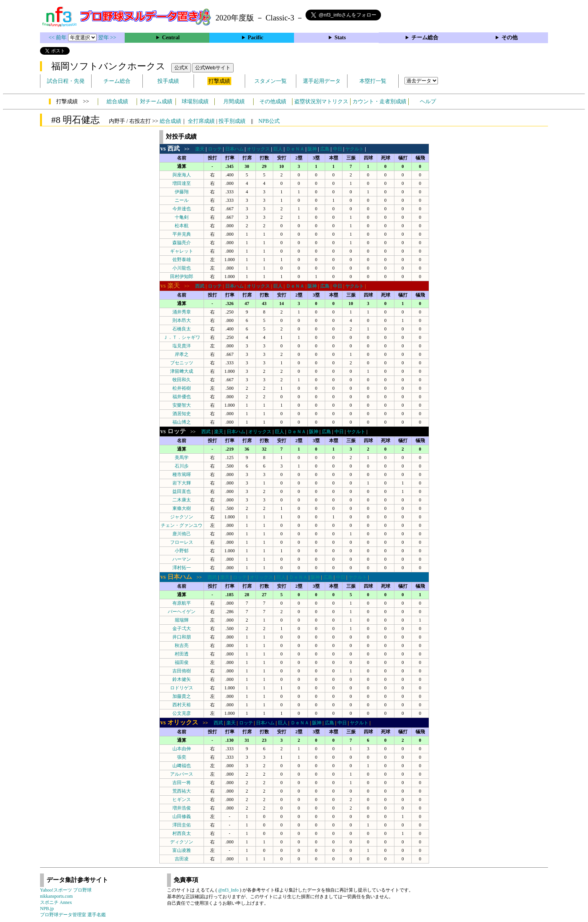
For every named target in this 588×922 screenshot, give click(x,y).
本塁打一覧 (373, 81)
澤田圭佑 (182, 825)
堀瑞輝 (182, 620)
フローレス (182, 542)
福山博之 (182, 422)
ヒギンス (182, 800)
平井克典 (182, 234)
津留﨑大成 (182, 371)
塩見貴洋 (182, 346)
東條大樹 (182, 508)
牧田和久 (182, 380)
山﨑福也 (182, 766)
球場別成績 (195, 101)
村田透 (182, 654)
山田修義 (182, 816)
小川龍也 (182, 268)
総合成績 (117, 101)
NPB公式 (269, 121)
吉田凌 (182, 859)
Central (171, 38)
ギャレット (182, 251)
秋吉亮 (182, 645)
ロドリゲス (182, 688)
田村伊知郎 (182, 277)
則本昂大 (182, 320)
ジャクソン (182, 517)
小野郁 (182, 551)
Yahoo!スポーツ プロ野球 (66, 890)
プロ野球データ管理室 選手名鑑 (73, 915)
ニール (182, 200)
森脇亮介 (182, 243)
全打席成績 (201, 121)
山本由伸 (182, 749)
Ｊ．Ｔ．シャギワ (182, 337)
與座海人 (182, 175)
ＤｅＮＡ (295, 149)
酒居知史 (182, 414)
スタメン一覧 (271, 81)
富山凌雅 (182, 850)
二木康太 (182, 500)
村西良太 (182, 833)
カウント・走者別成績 (379, 101)
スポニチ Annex (56, 902)
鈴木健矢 (182, 679)
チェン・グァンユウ (182, 525)
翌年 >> (107, 38)
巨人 (278, 149)
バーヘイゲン (182, 612)
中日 (337, 149)
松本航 (182, 226)
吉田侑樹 (182, 671)
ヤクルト (354, 149)
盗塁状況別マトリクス (321, 101)
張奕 (182, 757)
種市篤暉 (182, 474)
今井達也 (182, 209)
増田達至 (182, 183)
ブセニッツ (182, 363)
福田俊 (182, 662)
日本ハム (234, 149)
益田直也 (182, 491)
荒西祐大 (182, 791)
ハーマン (182, 559)
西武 (200, 286)
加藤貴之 (182, 696)
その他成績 (273, 101)
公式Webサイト (213, 68)
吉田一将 (182, 783)
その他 (509, 38)
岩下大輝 (182, 483)
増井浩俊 (182, 808)
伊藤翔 (182, 192)
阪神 (312, 149)
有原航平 (182, 603)
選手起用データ (322, 81)
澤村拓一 (182, 568)
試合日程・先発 (66, 81)
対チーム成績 (156, 101)
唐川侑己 (182, 534)
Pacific (256, 38)
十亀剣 (182, 217)
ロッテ (215, 149)
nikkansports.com (56, 896)
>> (177, 149)
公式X (181, 68)
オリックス (258, 149)
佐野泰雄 (182, 260)
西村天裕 (182, 705)
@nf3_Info (228, 890)
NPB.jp (47, 909)
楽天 (200, 149)
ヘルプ (428, 101)
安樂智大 (182, 405)
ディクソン (182, 842)
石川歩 (182, 466)
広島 (325, 149)
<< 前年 (58, 38)
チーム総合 (425, 38)
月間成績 (234, 101)
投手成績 (168, 81)
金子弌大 (182, 629)
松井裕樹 (182, 388)
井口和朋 (182, 637)
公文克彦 (182, 713)
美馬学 (182, 458)
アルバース (182, 774)
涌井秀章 (182, 312)
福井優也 (182, 397)
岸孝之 (182, 354)
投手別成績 (232, 121)
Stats (340, 38)
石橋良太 (182, 329)
